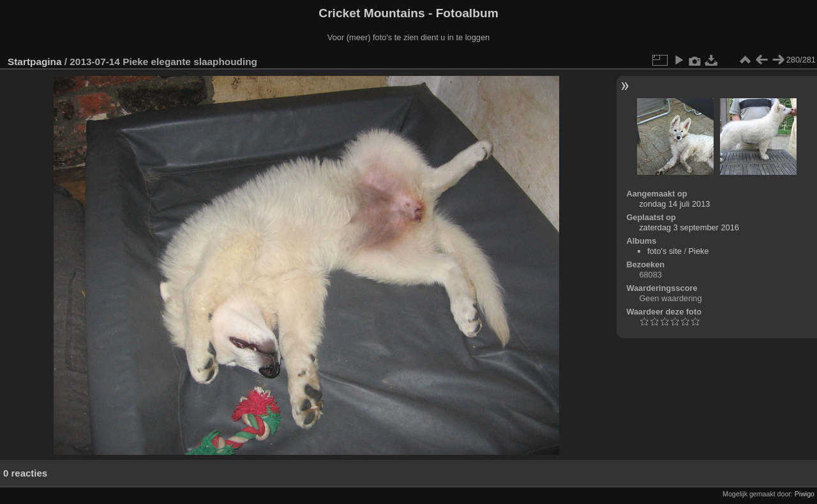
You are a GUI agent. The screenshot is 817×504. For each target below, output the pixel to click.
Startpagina (35, 62)
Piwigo (805, 494)
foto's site (664, 251)
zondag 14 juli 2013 (674, 204)
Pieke (699, 251)
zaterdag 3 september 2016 (689, 227)
